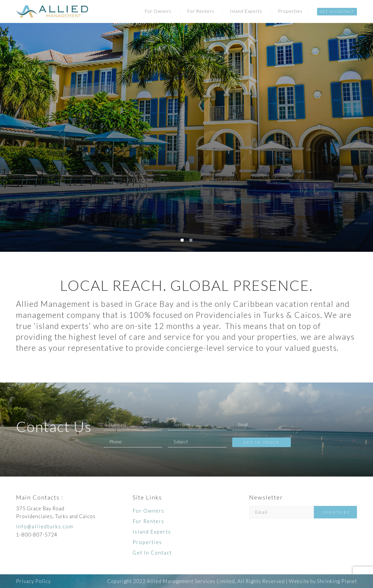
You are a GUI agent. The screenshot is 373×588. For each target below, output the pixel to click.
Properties (290, 11)
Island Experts (246, 11)
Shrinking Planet (337, 581)
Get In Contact (337, 11)
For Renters (201, 11)
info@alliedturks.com (45, 526)
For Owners (158, 11)
